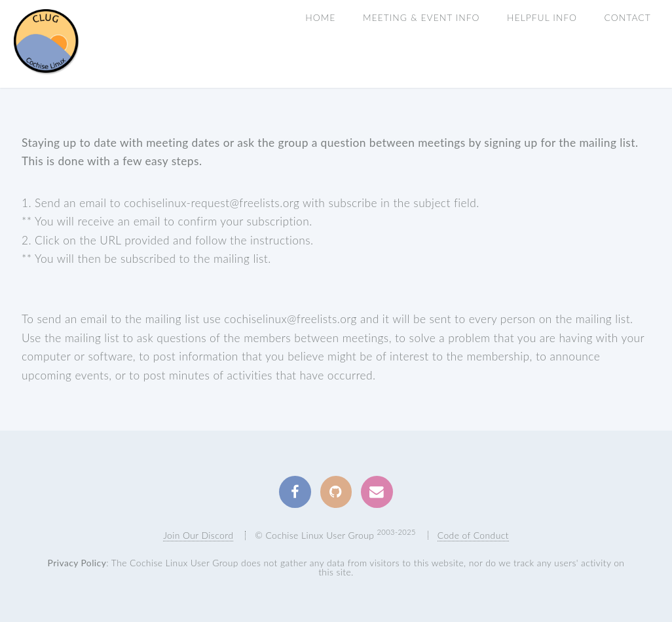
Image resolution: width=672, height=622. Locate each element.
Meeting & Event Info (421, 17)
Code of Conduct (473, 535)
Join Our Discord (198, 535)
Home (320, 17)
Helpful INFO (542, 17)
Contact (628, 17)
